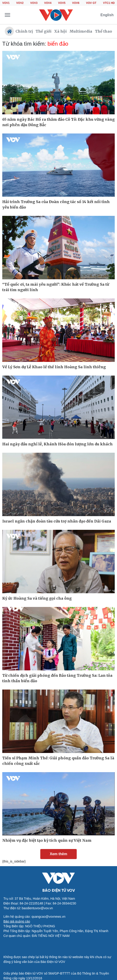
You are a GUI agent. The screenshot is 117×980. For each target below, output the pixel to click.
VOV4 (48, 3)
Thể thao (103, 31)
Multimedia (81, 31)
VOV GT (91, 3)
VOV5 (62, 3)
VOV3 (34, 3)
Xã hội (60, 31)
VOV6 (76, 3)
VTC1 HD (109, 3)
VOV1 (6, 3)
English (107, 15)
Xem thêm (58, 854)
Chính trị (24, 31)
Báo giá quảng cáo (17, 921)
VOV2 (20, 3)
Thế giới (43, 31)
